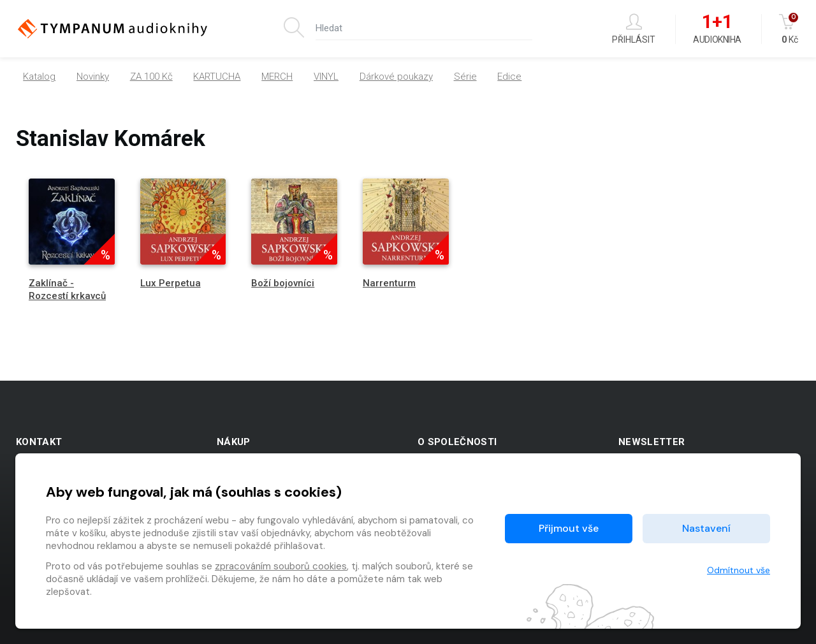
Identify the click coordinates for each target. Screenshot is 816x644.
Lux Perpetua (171, 283)
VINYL (326, 77)
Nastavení (706, 528)
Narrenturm (389, 283)
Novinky (93, 77)
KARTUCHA (217, 77)
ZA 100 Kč (151, 77)
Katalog (39, 77)
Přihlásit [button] (634, 29)
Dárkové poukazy (396, 77)
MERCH (277, 77)
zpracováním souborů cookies (281, 566)
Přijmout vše (569, 528)
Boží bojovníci (283, 283)
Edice (509, 77)
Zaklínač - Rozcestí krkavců (67, 289)
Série (465, 77)
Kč (790, 29)
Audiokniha (717, 29)
